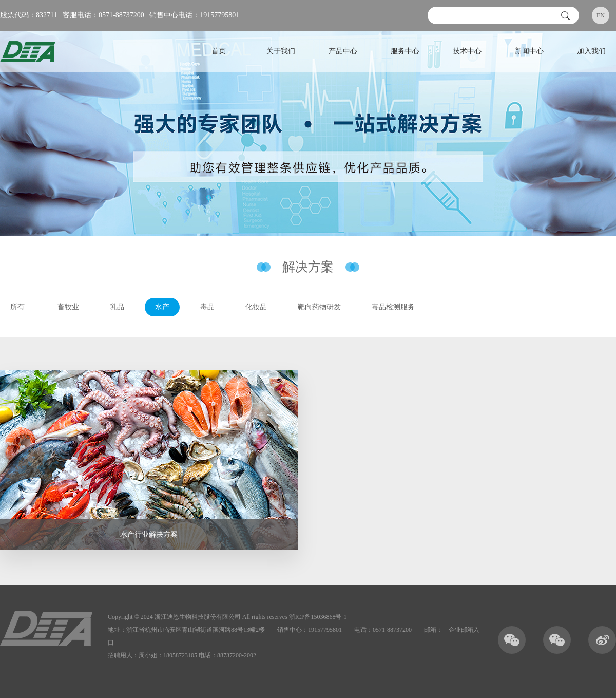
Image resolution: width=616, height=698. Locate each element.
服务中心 (405, 51)
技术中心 (467, 51)
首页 (219, 51)
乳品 (117, 307)
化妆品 (256, 307)
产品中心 (343, 51)
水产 (162, 307)
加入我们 (591, 51)
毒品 (207, 307)
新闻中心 (529, 51)
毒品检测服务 (393, 307)
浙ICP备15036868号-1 (318, 617)
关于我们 (281, 51)
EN (601, 15)
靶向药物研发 (319, 307)
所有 (17, 307)
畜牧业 (68, 307)
